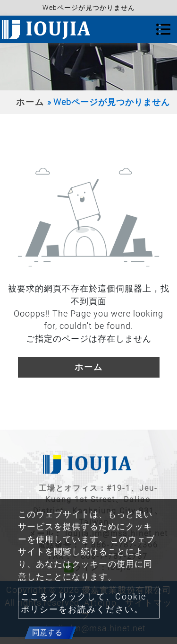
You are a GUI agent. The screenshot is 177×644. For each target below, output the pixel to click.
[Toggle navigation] (163, 29)
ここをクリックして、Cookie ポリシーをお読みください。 (84, 603)
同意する (47, 632)
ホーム (30, 102)
